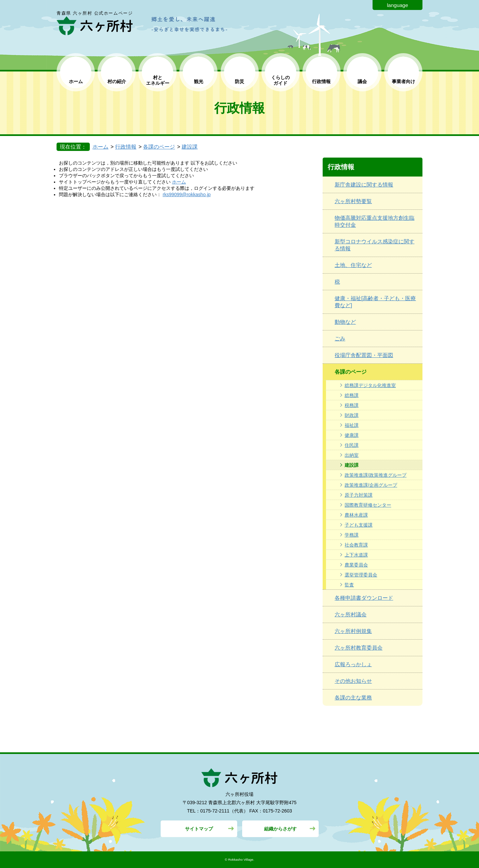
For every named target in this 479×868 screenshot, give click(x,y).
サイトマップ (199, 829)
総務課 (352, 395)
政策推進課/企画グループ (371, 485)
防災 (239, 81)
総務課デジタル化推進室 (370, 385)
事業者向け (403, 81)
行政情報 (321, 81)
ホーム (76, 81)
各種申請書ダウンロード (364, 598)
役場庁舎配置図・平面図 (364, 355)
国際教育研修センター (368, 505)
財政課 (352, 415)
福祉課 (352, 425)
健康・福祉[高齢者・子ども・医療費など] (375, 302)
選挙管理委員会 (361, 575)
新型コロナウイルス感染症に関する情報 (375, 245)
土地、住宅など (353, 265)
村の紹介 (117, 81)
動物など (345, 322)
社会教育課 (356, 545)
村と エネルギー (158, 80)
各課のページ (159, 147)
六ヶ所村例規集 (353, 631)
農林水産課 (356, 515)
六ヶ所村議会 (351, 615)
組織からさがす (280, 829)
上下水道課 (356, 555)
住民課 (352, 445)
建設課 (190, 147)
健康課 (352, 435)
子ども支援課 (359, 525)
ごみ (340, 339)
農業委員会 (356, 565)
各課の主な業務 (353, 698)
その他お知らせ (353, 681)
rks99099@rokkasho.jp (187, 194)
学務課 (352, 535)
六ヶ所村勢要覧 (353, 201)
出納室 (352, 455)
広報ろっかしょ (353, 664)
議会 (362, 81)
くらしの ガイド (280, 80)
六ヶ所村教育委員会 (359, 648)
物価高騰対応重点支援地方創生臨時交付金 (375, 221)
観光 (199, 81)
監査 (349, 585)
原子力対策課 (359, 495)
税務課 (352, 405)
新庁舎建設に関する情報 (364, 185)
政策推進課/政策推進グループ (376, 475)
